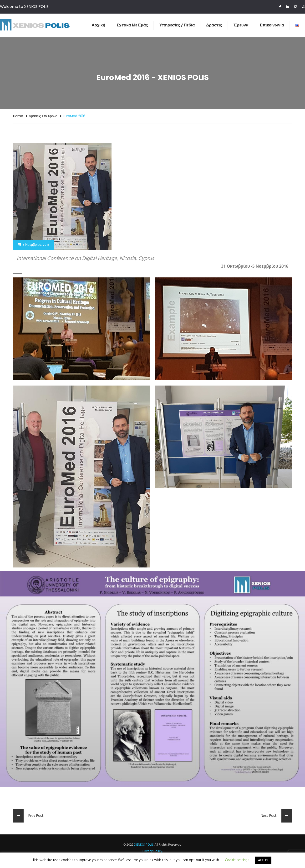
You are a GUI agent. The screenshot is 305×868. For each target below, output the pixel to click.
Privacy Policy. (153, 851)
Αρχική (99, 25)
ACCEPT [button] (263, 860)
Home (18, 116)
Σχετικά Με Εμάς (132, 25)
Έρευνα (241, 25)
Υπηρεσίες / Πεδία (177, 25)
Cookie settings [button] (237, 860)
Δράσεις (214, 25)
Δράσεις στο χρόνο (43, 116)
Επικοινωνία (272, 25)
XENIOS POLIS (144, 845)
